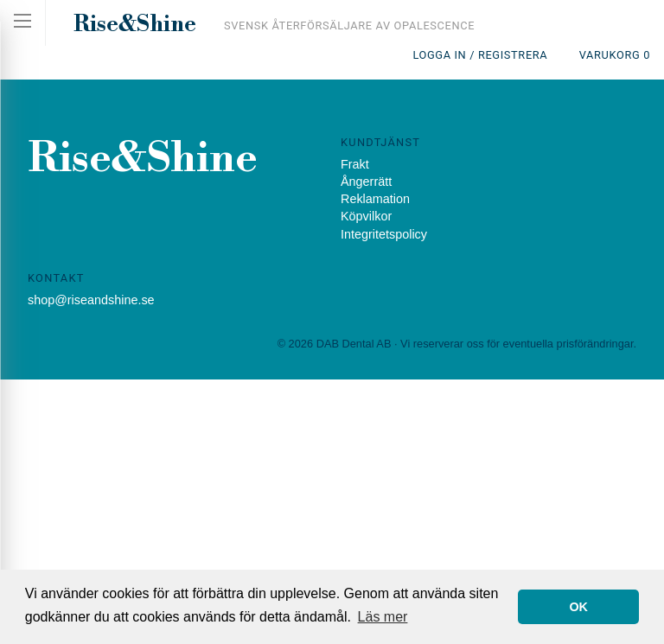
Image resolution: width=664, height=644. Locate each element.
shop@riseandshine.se (91, 300)
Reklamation (375, 199)
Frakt (355, 164)
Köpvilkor (366, 216)
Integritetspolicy (384, 234)
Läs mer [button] (383, 617)
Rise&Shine (135, 24)
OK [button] (578, 607)
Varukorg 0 (615, 55)
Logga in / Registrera (480, 55)
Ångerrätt (366, 182)
